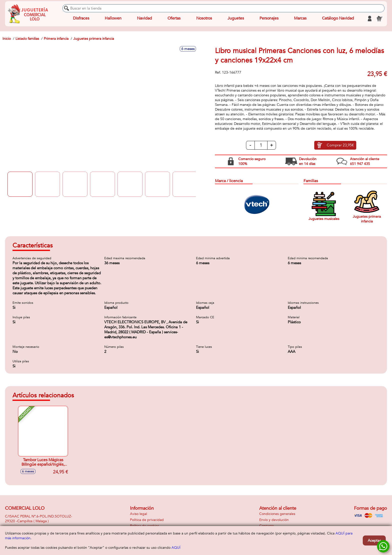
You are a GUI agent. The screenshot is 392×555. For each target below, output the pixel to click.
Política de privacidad (147, 520)
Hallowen (113, 19)
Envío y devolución (274, 520)
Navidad (144, 19)
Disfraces (81, 19)
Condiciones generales (277, 514)
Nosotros (204, 19)
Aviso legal (138, 514)
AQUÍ (176, 548)
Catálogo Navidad (338, 19)
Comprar (340, 145)
